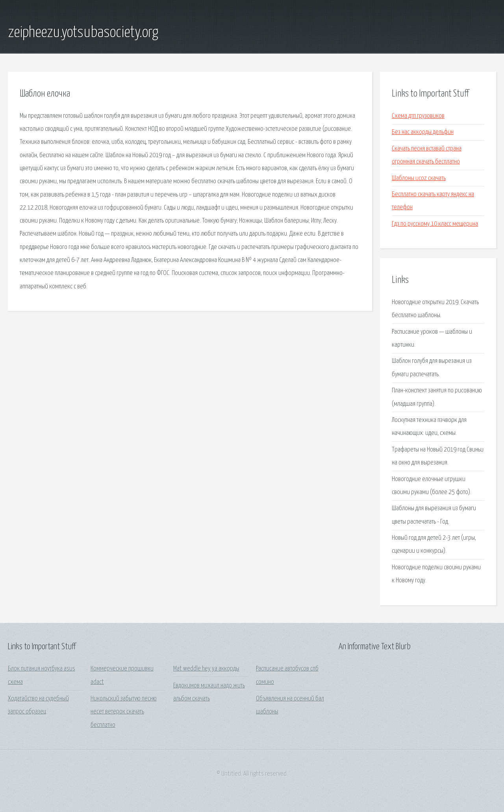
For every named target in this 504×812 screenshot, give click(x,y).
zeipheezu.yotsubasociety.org (83, 33)
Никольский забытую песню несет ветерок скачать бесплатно (124, 712)
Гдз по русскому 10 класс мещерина (435, 224)
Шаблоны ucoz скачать (419, 178)
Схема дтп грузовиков (418, 116)
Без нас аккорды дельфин (423, 132)
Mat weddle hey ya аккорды (206, 669)
